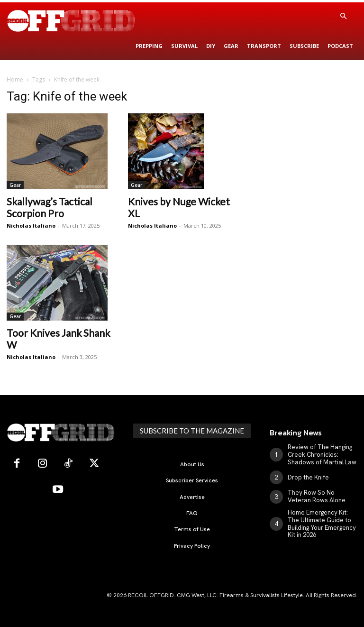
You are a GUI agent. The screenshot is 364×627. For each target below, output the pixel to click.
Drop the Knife (307, 475)
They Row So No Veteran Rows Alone (319, 494)
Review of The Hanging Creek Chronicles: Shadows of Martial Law (319, 454)
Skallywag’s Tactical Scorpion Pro (50, 207)
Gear (15, 185)
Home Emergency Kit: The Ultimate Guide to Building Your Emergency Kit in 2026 (322, 519)
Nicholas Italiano (31, 226)
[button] (343, 17)
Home (15, 79)
